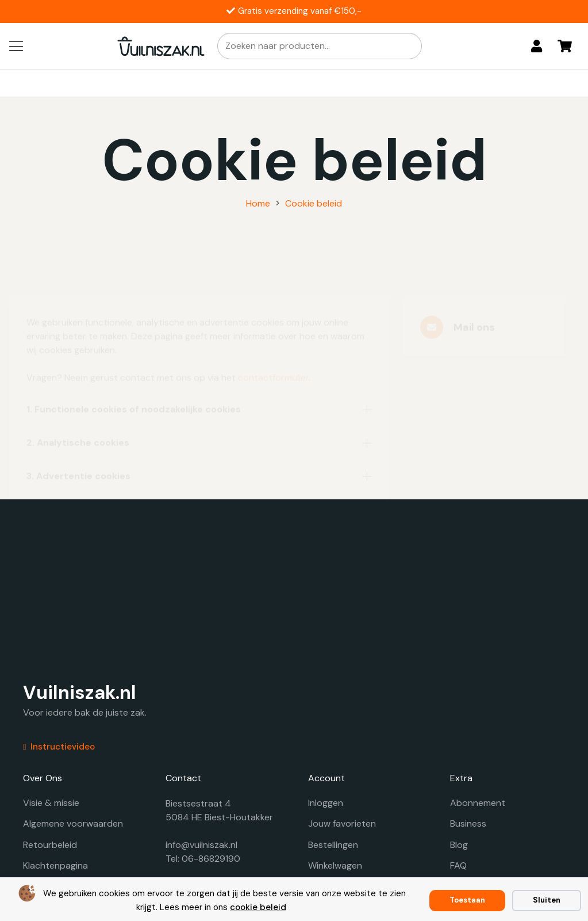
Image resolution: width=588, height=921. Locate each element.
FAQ (458, 865)
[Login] (537, 46)
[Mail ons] (437, 285)
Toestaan (467, 900)
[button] (16, 46)
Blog (459, 845)
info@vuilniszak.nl (201, 845)
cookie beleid (258, 907)
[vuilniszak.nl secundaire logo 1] (161, 46)
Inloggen (326, 803)
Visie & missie (51, 803)
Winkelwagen (335, 865)
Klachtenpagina (55, 865)
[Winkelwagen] (565, 46)
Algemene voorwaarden (73, 823)
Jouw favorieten (342, 823)
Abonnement (478, 803)
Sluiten (547, 900)
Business (468, 823)
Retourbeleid (50, 845)
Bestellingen (333, 845)
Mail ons (474, 285)
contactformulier (273, 335)
